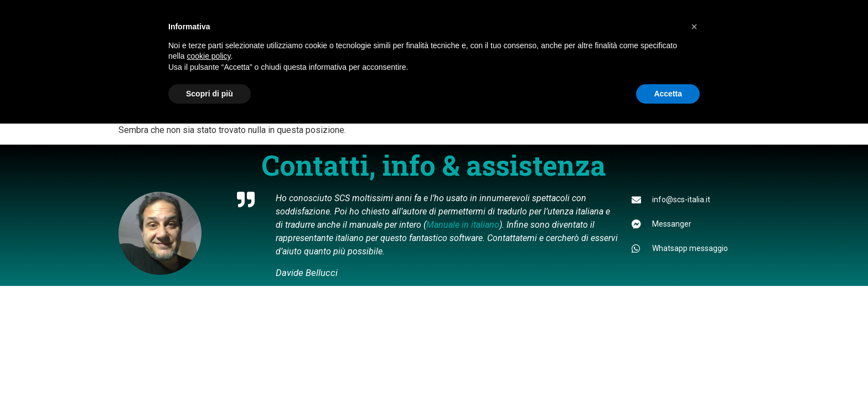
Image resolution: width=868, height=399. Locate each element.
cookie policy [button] (208, 56)
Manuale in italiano (463, 225)
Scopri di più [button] (210, 94)
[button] (694, 27)
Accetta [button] (668, 94)
